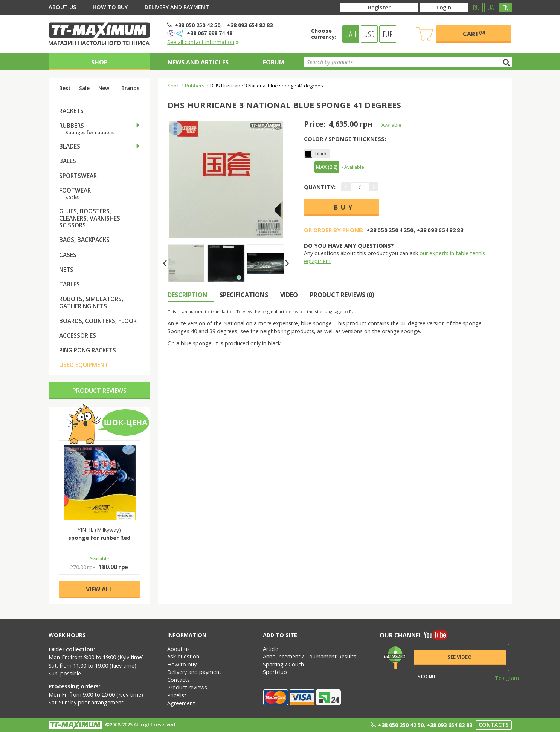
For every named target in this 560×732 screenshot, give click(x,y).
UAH (351, 34)
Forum (274, 62)
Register (379, 7)
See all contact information (203, 42)
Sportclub (275, 672)
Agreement (181, 703)
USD (369, 34)
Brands (130, 88)
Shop (99, 62)
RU (476, 8)
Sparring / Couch (283, 664)
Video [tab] (289, 295)
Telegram (502, 678)
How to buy (110, 7)
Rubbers (195, 86)
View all (99, 589)
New (104, 88)
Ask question (183, 656)
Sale (84, 88)
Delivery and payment (177, 7)
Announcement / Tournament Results (310, 656)
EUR (388, 34)
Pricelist (177, 695)
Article (271, 649)
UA (491, 8)
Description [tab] (188, 295)
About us (62, 7)
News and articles (198, 62)
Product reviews (99, 391)
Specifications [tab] (244, 295)
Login (444, 7)
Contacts (179, 680)
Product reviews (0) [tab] (342, 295)
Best (65, 88)
